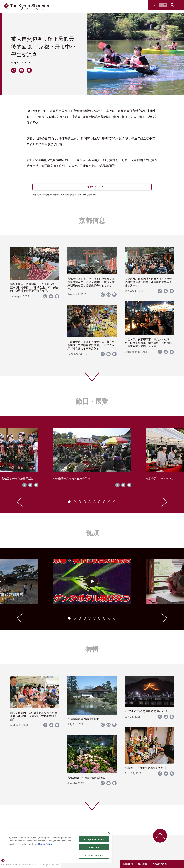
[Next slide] (164, 502)
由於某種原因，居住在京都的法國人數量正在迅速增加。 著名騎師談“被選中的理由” (34, 716)
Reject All (94, 847)
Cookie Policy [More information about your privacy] (45, 844)
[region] (59, 846)
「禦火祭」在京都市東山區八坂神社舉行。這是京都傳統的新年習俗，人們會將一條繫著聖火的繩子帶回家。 (148, 343)
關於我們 (128, 864)
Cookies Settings (94, 855)
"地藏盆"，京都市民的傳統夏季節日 (145, 768)
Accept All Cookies (94, 839)
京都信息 (92, 221)
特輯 (92, 649)
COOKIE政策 (160, 864)
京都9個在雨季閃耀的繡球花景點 (87, 778)
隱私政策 (143, 864)
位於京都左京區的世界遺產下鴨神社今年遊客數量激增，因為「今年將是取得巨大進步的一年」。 (148, 282)
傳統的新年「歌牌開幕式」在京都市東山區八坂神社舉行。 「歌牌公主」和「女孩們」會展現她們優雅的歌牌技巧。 (34, 287)
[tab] (69, 502)
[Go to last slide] (20, 502)
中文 (164, 5)
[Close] (109, 833)
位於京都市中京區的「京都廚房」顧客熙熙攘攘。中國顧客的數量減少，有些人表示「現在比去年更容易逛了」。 (91, 345)
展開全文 (92, 187)
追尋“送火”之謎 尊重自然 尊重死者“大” (147, 711)
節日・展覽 (92, 401)
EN (156, 5)
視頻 (92, 533)
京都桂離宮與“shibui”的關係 (83, 719)
